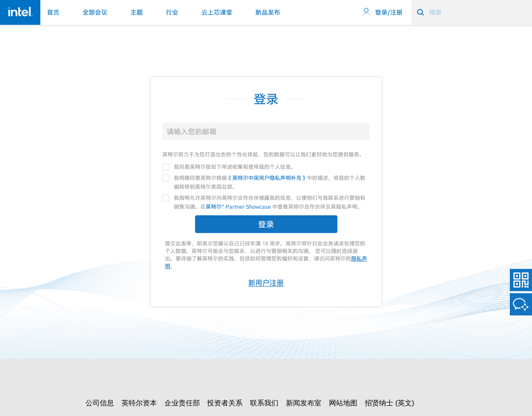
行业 (172, 12)
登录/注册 (382, 12)
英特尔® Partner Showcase (238, 206)
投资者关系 (225, 403)
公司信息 (100, 403)
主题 (137, 12)
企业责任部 (182, 403)
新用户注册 (266, 283)
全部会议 (95, 12)
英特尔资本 (139, 403)
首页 (53, 12)
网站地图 (343, 403)
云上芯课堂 (217, 12)
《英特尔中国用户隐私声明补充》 (267, 178)
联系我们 (264, 403)
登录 (266, 224)
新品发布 (268, 12)
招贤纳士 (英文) (389, 403)
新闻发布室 (304, 403)
